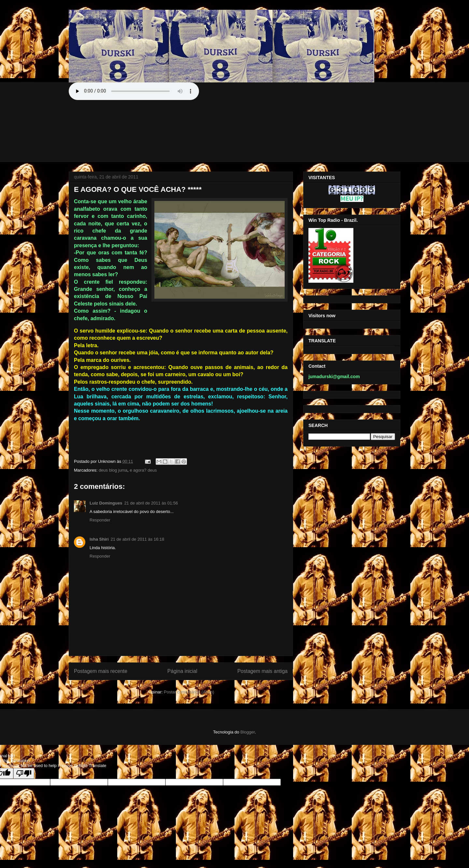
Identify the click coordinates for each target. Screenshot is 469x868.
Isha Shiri (99, 539)
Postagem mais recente (101, 671)
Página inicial (182, 671)
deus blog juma (113, 470)
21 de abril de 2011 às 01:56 (151, 503)
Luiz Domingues (106, 503)
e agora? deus (143, 470)
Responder (100, 520)
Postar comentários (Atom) (189, 692)
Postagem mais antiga (263, 671)
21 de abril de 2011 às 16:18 (138, 539)
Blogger (248, 732)
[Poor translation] (24, 773)
